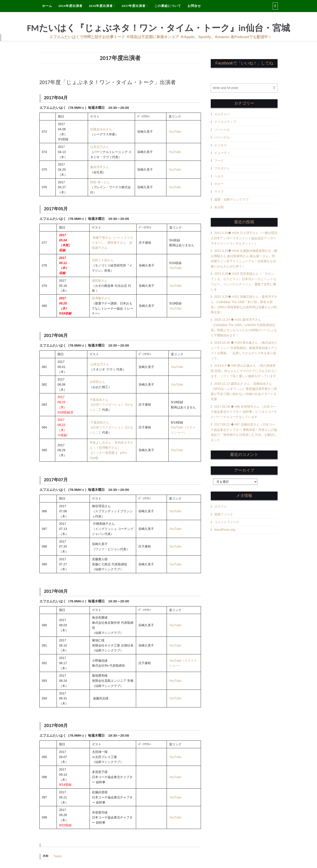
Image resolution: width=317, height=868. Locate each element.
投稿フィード (224, 514)
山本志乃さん (100, 147)
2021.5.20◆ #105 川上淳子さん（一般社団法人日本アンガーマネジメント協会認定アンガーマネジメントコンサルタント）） (244, 238)
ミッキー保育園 (104, 453)
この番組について (168, 6)
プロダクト (222, 168)
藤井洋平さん (100, 167)
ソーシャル (222, 130)
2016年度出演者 (101, 6)
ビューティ (222, 153)
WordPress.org (225, 530)
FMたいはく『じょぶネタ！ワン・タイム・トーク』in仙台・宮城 (158, 28)
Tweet (58, 856)
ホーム (47, 6)
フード (219, 161)
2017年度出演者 (134, 6)
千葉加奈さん (99, 400)
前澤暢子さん (101, 298)
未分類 (219, 207)
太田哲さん (97, 382)
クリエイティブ (225, 122)
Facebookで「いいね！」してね (244, 63)
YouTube (175, 132)
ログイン (221, 506)
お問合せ (194, 6)
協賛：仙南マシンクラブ (231, 199)
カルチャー (222, 114)
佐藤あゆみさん (101, 129)
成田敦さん (100, 281)
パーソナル (222, 137)
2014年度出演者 (70, 6)
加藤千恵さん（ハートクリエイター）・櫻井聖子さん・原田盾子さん (112, 243)
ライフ (219, 192)
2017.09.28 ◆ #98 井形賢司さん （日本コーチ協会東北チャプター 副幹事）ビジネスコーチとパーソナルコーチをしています (244, 412)
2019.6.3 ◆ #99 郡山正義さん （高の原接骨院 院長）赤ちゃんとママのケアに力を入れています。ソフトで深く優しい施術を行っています (244, 371)
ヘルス (219, 176)
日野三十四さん (103, 260)
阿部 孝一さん (100, 182)
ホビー (219, 184)
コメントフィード (227, 522)
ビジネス (221, 145)
